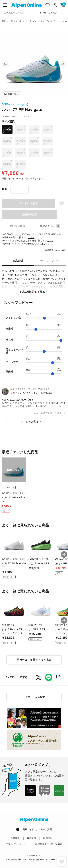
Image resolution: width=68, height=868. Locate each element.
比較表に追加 (17, 226)
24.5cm (48, 130)
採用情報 (31, 838)
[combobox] (17, 13)
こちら (31, 238)
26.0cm (34, 141)
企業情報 (15, 838)
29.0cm (7, 164)
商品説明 (18, 261)
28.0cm (34, 153)
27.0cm (7, 153)
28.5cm (48, 153)
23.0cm (7, 130)
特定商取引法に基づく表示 (49, 844)
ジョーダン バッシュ (49, 21)
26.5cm (48, 141)
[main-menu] (5, 5)
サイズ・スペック (50, 261)
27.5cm (21, 153)
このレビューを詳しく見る (48, 413)
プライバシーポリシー (17, 844)
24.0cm (34, 130)
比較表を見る (50, 226)
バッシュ (33, 21)
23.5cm (21, 130)
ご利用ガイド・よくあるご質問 (36, 829)
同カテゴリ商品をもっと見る (34, 660)
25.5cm (21, 141)
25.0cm (7, 141)
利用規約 (48, 838)
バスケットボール (17, 21)
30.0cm (21, 164)
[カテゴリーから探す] (51, 13)
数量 (4, 189)
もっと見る (32, 422)
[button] (5, 64)
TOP (4, 21)
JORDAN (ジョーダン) (15, 104)
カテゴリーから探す (34, 697)
